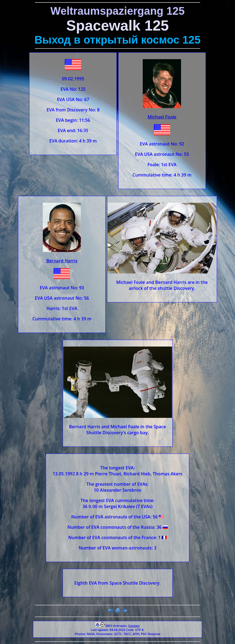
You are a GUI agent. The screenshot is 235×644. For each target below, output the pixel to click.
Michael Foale (162, 117)
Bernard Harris (62, 261)
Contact (134, 626)
